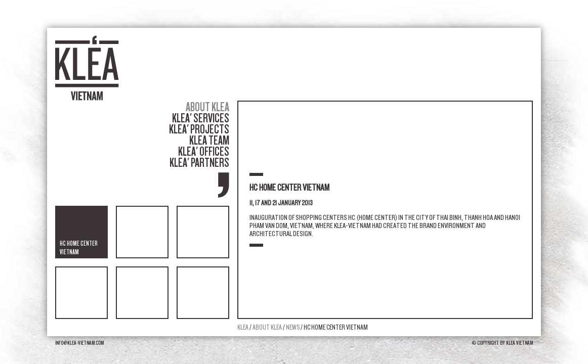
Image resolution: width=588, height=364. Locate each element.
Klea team (209, 140)
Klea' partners (199, 163)
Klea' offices (204, 151)
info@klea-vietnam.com (79, 343)
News (293, 327)
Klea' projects (199, 129)
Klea (243, 327)
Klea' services (201, 118)
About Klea (207, 107)
